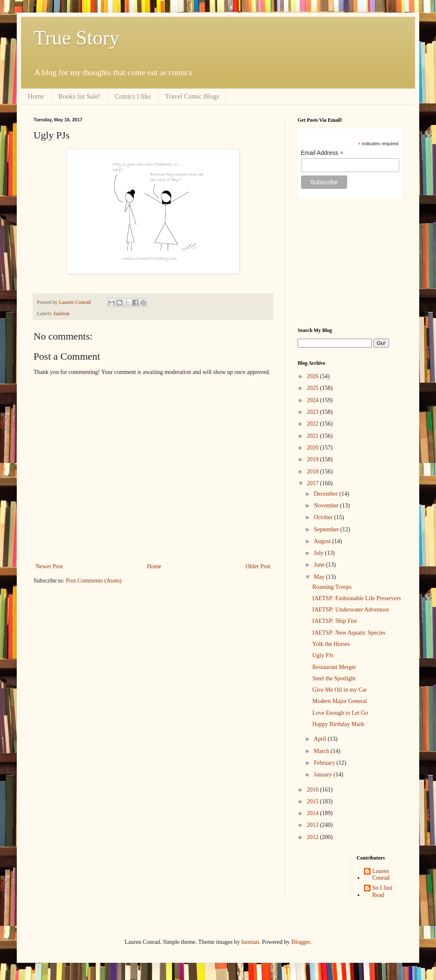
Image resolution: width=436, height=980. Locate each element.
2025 (314, 388)
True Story (77, 38)
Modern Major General (340, 701)
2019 (314, 459)
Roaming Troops (332, 587)
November (327, 506)
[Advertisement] (350, 262)
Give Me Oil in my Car (340, 690)
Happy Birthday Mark (338, 724)
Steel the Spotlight (334, 678)
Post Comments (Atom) (94, 581)
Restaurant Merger (334, 667)
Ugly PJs (323, 655)
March (322, 751)
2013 (314, 825)
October (324, 517)
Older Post (258, 566)
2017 (314, 483)
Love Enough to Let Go (340, 713)
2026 (314, 376)
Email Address (322, 153)
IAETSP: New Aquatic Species (349, 633)
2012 (314, 837)
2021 (314, 436)
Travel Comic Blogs (192, 96)
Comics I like (133, 96)
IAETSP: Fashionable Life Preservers (357, 598)
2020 (314, 448)
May (320, 577)
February (325, 763)
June (320, 565)
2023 (314, 412)
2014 (314, 813)
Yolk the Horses (331, 644)
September (327, 529)
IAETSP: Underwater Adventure (351, 610)
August (323, 541)
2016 (314, 790)
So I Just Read (382, 891)
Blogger (301, 942)
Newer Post (49, 566)
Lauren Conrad (381, 875)
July (319, 553)
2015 (314, 801)
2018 (314, 472)
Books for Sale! (79, 96)
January (323, 775)
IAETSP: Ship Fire (335, 621)
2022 (314, 424)
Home (36, 96)
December (326, 494)
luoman (250, 942)
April (321, 739)
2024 (314, 400)
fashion (61, 314)
